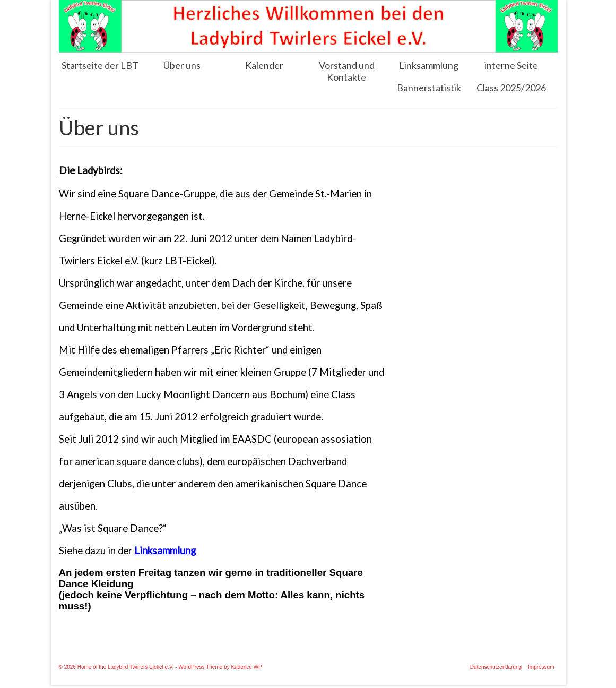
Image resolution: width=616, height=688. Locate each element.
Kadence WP (246, 667)
